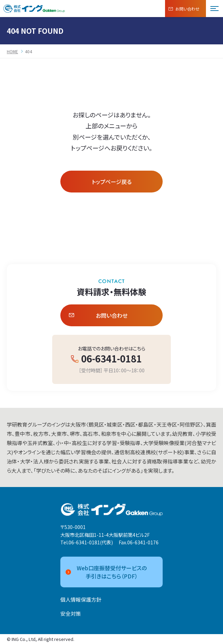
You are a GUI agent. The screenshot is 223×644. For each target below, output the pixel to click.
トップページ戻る (112, 182)
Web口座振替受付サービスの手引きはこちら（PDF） (106, 572)
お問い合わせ (184, 9)
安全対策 (71, 613)
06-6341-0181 (111, 359)
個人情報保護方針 (81, 599)
